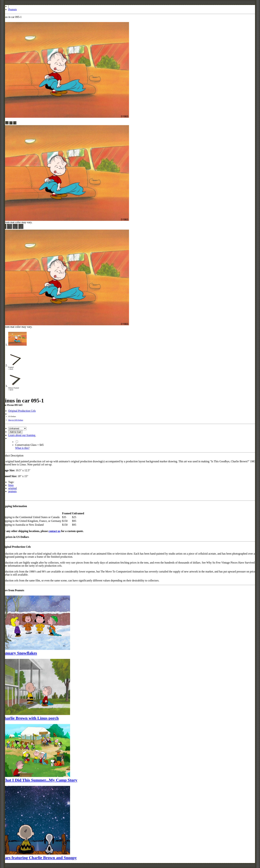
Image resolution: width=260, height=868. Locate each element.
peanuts (12, 491)
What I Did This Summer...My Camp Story (39, 780)
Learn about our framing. (22, 435)
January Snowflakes (19, 653)
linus (11, 485)
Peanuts (13, 9)
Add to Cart (15, 432)
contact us (55, 531)
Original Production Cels (22, 411)
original (13, 488)
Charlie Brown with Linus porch (30, 718)
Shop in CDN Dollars (16, 420)
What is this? (22, 448)
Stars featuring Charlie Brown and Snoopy (39, 858)
